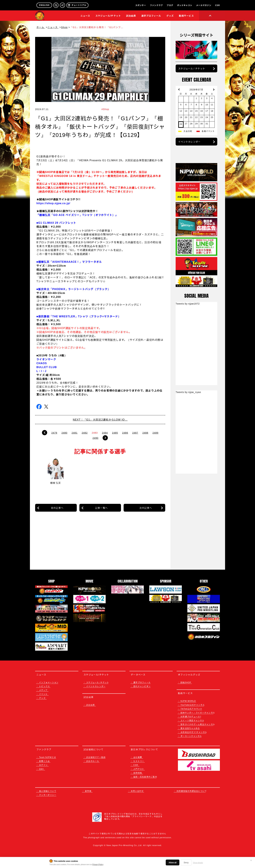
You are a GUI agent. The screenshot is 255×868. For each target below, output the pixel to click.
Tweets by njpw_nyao (188, 392)
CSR (218, 5)
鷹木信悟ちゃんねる (190, 728)
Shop (64, 27)
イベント (43, 694)
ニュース (85, 16)
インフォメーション (49, 682)
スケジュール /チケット (98, 682)
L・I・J (41, 371)
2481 (74, 433)
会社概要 (138, 757)
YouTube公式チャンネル (193, 705)
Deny (186, 862)
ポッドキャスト (185, 5)
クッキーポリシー (48, 795)
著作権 (88, 791)
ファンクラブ (156, 5)
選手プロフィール (151, 16)
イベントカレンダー (189, 142)
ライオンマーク (46, 359)
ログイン (43, 765)
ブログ (170, 5)
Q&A (41, 769)
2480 (64, 433)
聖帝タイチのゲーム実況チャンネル (198, 724)
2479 (54, 433)
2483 (95, 433)
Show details (198, 862)
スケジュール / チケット (192, 68)
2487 (135, 433)
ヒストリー (139, 761)
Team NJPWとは (47, 757)
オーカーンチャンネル (191, 736)
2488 (145, 433)
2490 (95, 438)
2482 (85, 433)
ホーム (41, 27)
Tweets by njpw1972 (188, 304)
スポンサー (141, 5)
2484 (105, 433)
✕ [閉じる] (251, 860)
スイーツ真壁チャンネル (192, 720)
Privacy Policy (98, 864)
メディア (43, 690)
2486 (125, 433)
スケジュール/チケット (108, 16)
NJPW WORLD (188, 701)
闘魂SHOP (186, 682)
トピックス (44, 686)
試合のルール (93, 761)
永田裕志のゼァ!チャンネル (194, 732)
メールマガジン (204, 5)
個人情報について (48, 791)
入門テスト (139, 769)
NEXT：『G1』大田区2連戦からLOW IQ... (100, 419)
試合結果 (131, 16)
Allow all (173, 862)
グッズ (42, 698)
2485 (115, 433)
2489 (155, 433)
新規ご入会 (44, 761)
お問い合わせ (137, 791)
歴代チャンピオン (142, 686)
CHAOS (42, 363)
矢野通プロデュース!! (191, 716)
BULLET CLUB (47, 367)
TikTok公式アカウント (191, 709)
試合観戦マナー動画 (96, 757)
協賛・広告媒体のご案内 (145, 777)
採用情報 (138, 773)
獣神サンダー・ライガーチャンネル (198, 712)
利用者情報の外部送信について (192, 791)
